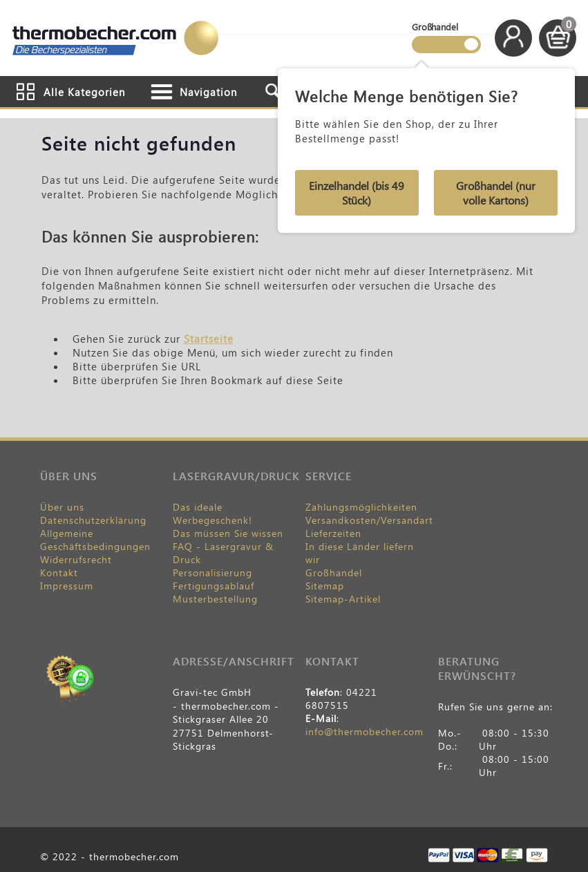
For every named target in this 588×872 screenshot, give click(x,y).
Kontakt (59, 572)
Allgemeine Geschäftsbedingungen (95, 540)
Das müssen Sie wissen (228, 533)
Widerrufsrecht (76, 559)
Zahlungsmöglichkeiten (361, 507)
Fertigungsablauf (214, 586)
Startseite (209, 339)
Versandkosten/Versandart (369, 520)
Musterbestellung (215, 599)
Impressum (67, 586)
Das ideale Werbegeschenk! (212, 513)
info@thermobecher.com (364, 731)
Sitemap (325, 586)
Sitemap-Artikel (343, 599)
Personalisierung (212, 572)
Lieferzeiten (333, 533)
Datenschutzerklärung (93, 520)
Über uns (62, 507)
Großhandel (334, 572)
